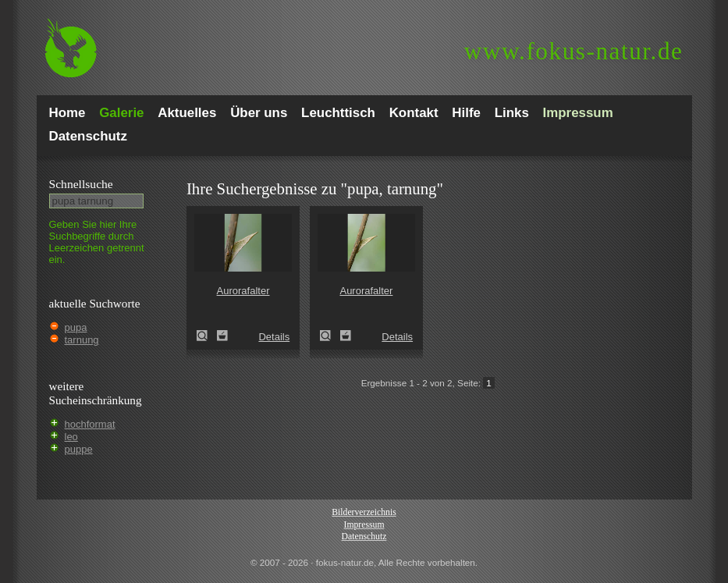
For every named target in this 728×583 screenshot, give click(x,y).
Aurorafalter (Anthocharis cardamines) (207, 336)
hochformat (90, 424)
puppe (79, 449)
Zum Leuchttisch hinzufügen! (222, 336)
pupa (76, 327)
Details (274, 337)
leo (71, 437)
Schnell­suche (81, 184)
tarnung (82, 340)
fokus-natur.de (574, 51)
